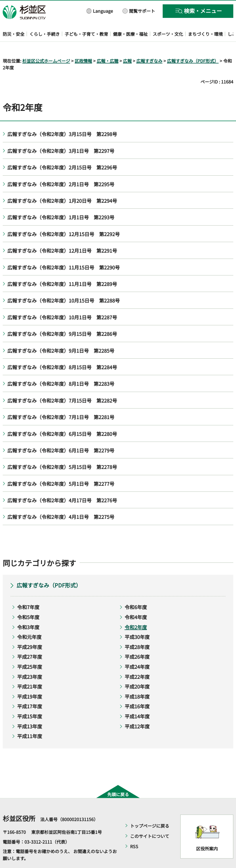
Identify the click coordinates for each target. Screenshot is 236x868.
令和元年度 (29, 621)
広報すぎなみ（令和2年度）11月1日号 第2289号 (62, 268)
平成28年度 (137, 631)
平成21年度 (30, 671)
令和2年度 (136, 611)
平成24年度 (137, 651)
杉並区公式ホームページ (46, 45)
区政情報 (83, 45)
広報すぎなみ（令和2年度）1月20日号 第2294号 (62, 185)
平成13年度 (30, 711)
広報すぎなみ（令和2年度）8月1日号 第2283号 (61, 368)
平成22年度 (137, 661)
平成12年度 (137, 711)
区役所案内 (207, 833)
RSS (134, 831)
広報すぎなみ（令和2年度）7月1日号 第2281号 (61, 401)
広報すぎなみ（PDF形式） (193, 45)
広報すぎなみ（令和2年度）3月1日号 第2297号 (61, 135)
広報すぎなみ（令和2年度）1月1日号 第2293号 (62, 202)
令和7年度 (28, 591)
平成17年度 (30, 691)
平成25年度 (30, 651)
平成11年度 (30, 721)
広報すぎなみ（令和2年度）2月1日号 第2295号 (61, 168)
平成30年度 (137, 621)
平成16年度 (137, 691)
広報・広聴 (108, 45)
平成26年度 (137, 641)
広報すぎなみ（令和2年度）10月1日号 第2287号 (62, 301)
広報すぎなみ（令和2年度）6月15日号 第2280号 (62, 418)
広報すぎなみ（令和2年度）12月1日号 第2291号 (62, 235)
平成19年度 (30, 681)
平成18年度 (137, 681)
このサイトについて (150, 821)
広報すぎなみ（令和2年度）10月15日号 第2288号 (65, 285)
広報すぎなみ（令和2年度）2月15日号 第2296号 (62, 152)
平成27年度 (30, 641)
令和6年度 (136, 591)
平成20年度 (137, 671)
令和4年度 (136, 601)
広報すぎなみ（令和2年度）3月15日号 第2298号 (62, 118)
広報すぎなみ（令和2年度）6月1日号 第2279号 (61, 435)
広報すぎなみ (149, 45)
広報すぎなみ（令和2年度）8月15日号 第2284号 (62, 351)
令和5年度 (28, 601)
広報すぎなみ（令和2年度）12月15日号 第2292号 (64, 218)
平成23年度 (30, 661)
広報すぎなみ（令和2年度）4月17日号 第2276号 (62, 484)
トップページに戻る (150, 810)
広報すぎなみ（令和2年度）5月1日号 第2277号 (61, 468)
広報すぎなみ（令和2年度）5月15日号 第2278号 (62, 451)
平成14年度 (137, 700)
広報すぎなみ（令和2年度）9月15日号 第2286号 (62, 318)
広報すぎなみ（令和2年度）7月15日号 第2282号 (62, 385)
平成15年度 (30, 700)
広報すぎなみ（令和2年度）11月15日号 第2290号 (64, 252)
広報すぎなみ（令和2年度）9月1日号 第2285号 (61, 335)
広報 (127, 45)
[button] (100, 11)
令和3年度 (28, 611)
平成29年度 (30, 631)
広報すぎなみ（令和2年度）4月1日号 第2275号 (61, 501)
